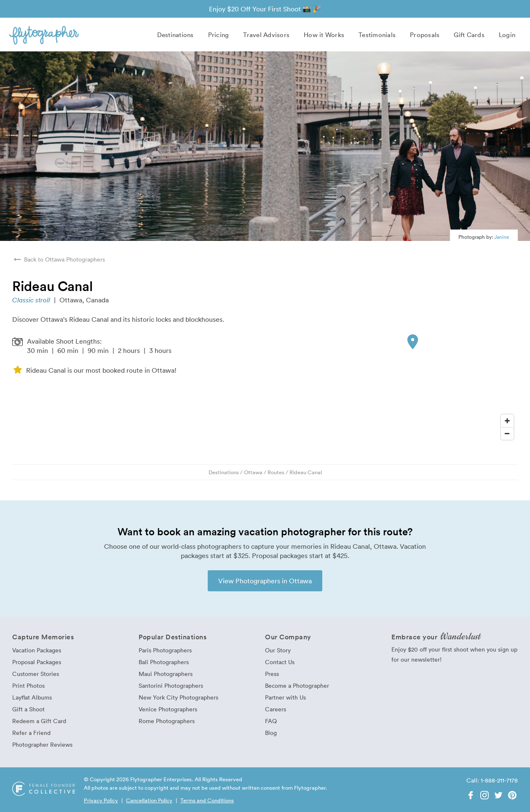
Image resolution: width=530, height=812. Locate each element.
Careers (276, 709)
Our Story (278, 650)
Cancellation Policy (149, 800)
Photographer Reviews (42, 744)
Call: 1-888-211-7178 (492, 780)
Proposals (425, 35)
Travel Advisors (266, 35)
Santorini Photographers (171, 685)
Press (272, 674)
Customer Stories (36, 674)
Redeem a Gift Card (39, 721)
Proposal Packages (37, 662)
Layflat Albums (32, 697)
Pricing (219, 35)
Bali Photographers (164, 662)
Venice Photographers (168, 709)
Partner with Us (285, 697)
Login (507, 35)
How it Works (324, 35)
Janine (502, 237)
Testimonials (377, 35)
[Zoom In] (507, 421)
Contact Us (280, 662)
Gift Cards (469, 35)
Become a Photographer (297, 685)
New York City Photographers (178, 697)
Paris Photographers (165, 650)
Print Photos (28, 685)
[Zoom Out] (507, 433)
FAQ (271, 721)
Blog (271, 733)
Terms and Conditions (207, 800)
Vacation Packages (37, 650)
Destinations (175, 35)
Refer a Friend (31, 733)
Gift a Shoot (28, 709)
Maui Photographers (166, 674)
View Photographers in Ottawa (265, 581)
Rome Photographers (167, 721)
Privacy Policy (101, 800)
